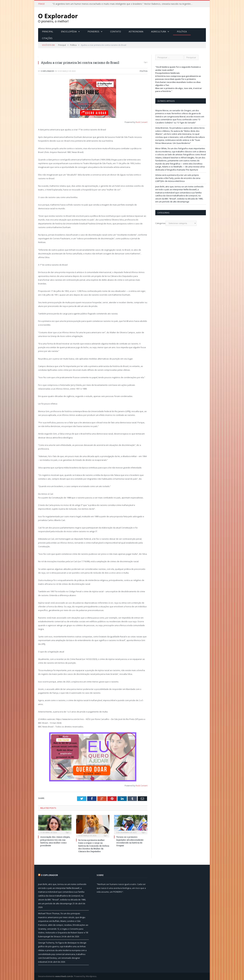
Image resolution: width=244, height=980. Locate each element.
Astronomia (136, 31)
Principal (48, 31)
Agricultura (159, 31)
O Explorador (47, 71)
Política (182, 31)
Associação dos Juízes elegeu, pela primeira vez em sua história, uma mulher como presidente (55, 841)
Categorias (160, 223)
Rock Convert (142, 122)
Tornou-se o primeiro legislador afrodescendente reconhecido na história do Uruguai (130, 841)
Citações (47, 38)
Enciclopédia (69, 31)
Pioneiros (93, 31)
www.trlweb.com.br (64, 976)
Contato (116, 31)
